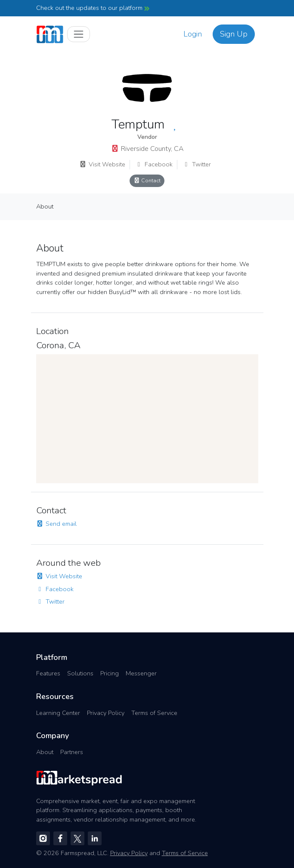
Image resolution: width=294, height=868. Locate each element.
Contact (147, 180)
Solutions (80, 673)
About (45, 206)
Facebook (154, 164)
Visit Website (102, 164)
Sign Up (234, 34)
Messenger (141, 673)
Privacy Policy (106, 713)
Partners (72, 752)
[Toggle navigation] (79, 34)
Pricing (110, 673)
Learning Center (58, 713)
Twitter (197, 164)
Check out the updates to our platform (93, 8)
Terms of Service (154, 713)
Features (48, 673)
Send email (56, 524)
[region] (147, 419)
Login (193, 34)
